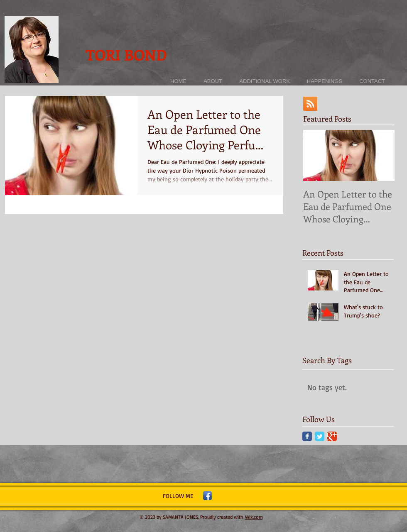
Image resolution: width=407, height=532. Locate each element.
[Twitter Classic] (320, 436)
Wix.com (254, 517)
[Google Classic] (332, 436)
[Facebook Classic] (307, 436)
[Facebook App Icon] (207, 496)
